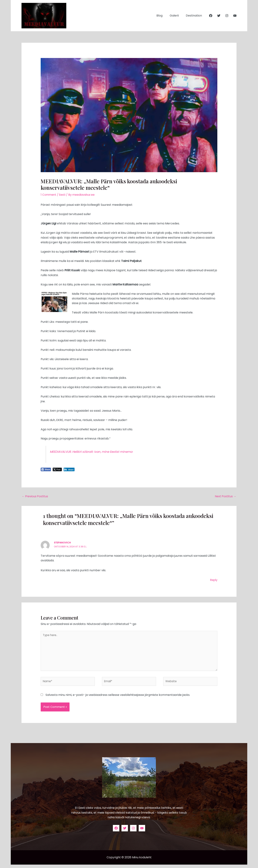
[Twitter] (219, 16)
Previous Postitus (35, 496)
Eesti (63, 195)
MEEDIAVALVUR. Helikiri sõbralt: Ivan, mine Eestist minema (94, 452)
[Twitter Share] (57, 469)
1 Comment (49, 195)
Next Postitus (225, 496)
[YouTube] (235, 16)
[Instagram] (227, 16)
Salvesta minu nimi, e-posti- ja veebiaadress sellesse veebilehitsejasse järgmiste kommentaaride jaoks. (118, 698)
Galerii (176, 16)
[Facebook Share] (46, 469)
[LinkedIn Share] (69, 469)
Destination (195, 16)
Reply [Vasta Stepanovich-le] (213, 580)
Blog (163, 16)
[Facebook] (211, 16)
